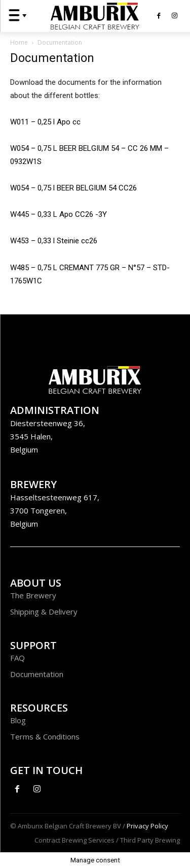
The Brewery (33, 595)
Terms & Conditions (45, 736)
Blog (18, 720)
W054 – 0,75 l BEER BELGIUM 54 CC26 (73, 188)
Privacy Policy (147, 826)
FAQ (17, 658)
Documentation (37, 674)
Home (19, 42)
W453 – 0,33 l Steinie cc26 (54, 241)
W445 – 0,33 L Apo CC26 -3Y (59, 214)
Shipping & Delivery (44, 612)
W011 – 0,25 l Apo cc (45, 122)
